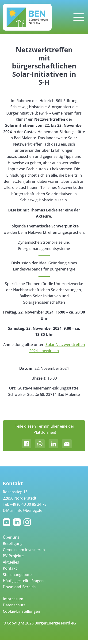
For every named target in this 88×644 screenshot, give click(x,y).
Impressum (13, 599)
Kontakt (10, 568)
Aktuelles (11, 562)
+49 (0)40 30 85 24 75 (28, 504)
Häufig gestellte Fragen (23, 581)
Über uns (11, 537)
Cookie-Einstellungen (21, 611)
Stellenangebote (17, 575)
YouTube (8, 522)
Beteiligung (13, 544)
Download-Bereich (19, 587)
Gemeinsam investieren (24, 550)
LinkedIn (18, 522)
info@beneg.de (29, 510)
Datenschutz (14, 605)
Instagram (28, 522)
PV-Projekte (13, 556)
